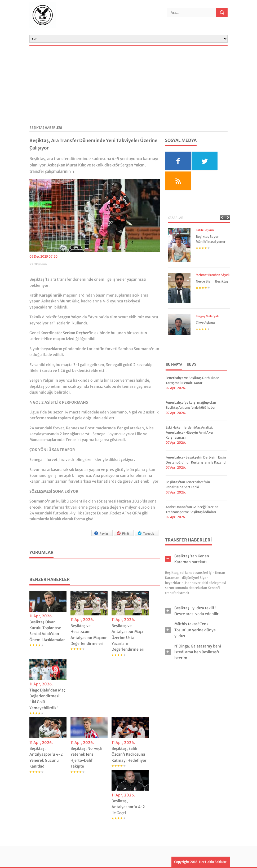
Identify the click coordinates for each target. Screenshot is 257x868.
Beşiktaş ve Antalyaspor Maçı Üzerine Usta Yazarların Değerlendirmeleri (128, 638)
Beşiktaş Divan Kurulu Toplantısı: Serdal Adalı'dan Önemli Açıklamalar (47, 631)
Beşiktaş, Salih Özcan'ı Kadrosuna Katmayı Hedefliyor (129, 754)
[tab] (174, 365)
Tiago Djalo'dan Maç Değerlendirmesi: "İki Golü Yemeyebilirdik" (47, 699)
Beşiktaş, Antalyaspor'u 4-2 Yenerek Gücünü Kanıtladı (46, 757)
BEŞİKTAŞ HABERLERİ (46, 128)
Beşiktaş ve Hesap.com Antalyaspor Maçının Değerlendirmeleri (89, 635)
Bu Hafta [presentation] (174, 365)
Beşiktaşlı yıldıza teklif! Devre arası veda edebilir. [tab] (192, 611)
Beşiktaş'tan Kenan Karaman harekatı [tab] (187, 559)
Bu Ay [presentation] (191, 365)
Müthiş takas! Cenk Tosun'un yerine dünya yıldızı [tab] (190, 630)
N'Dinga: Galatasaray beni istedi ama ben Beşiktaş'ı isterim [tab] (193, 652)
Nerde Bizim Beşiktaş (212, 281)
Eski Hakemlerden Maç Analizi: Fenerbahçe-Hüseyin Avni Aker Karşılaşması (190, 432)
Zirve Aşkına (205, 323)
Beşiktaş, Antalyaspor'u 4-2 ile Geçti (128, 807)
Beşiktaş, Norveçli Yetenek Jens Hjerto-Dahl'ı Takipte (86, 757)
